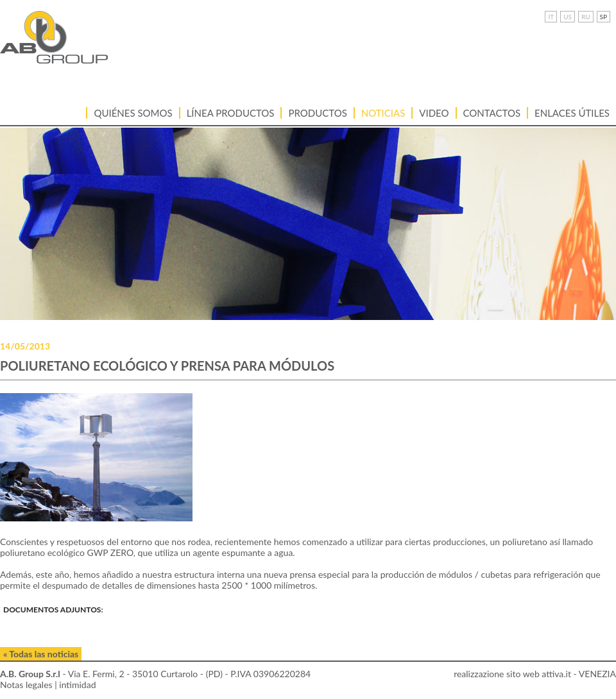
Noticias (383, 113)
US (568, 17)
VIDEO (434, 113)
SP (603, 17)
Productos (317, 113)
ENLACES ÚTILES (572, 113)
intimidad (77, 685)
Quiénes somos (133, 113)
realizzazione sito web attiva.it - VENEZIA (535, 674)
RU (586, 17)
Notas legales (26, 685)
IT (551, 17)
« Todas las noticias (41, 654)
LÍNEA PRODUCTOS (231, 113)
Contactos (492, 113)
